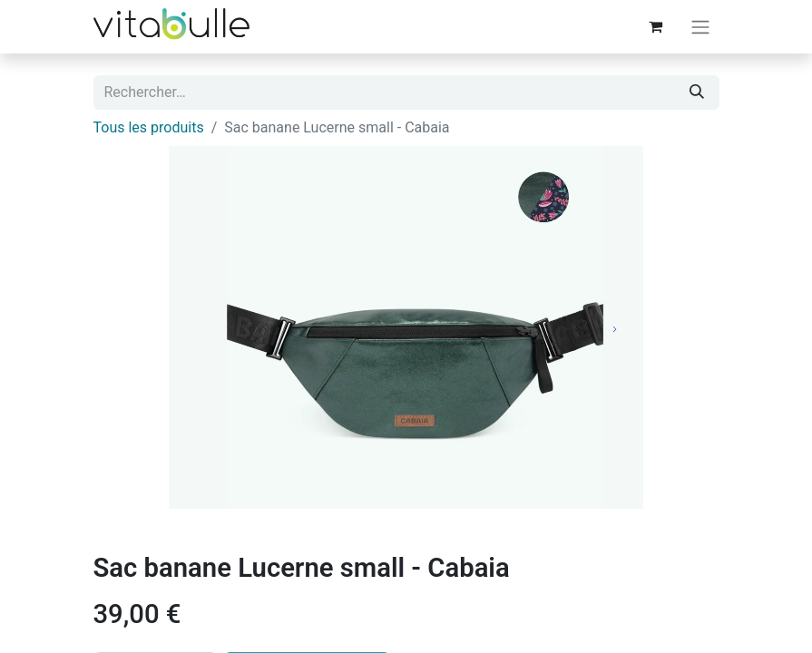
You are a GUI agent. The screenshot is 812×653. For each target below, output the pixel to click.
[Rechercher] (697, 93)
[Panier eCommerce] (656, 26)
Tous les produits (149, 127)
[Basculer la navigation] (700, 27)
